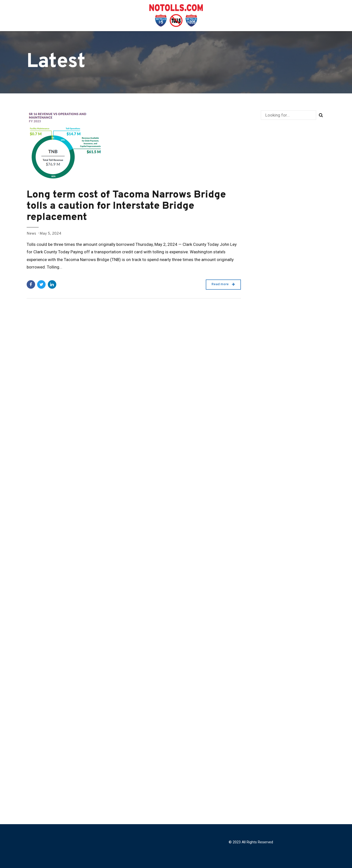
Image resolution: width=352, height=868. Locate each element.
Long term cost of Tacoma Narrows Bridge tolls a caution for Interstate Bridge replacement (126, 206)
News (31, 234)
